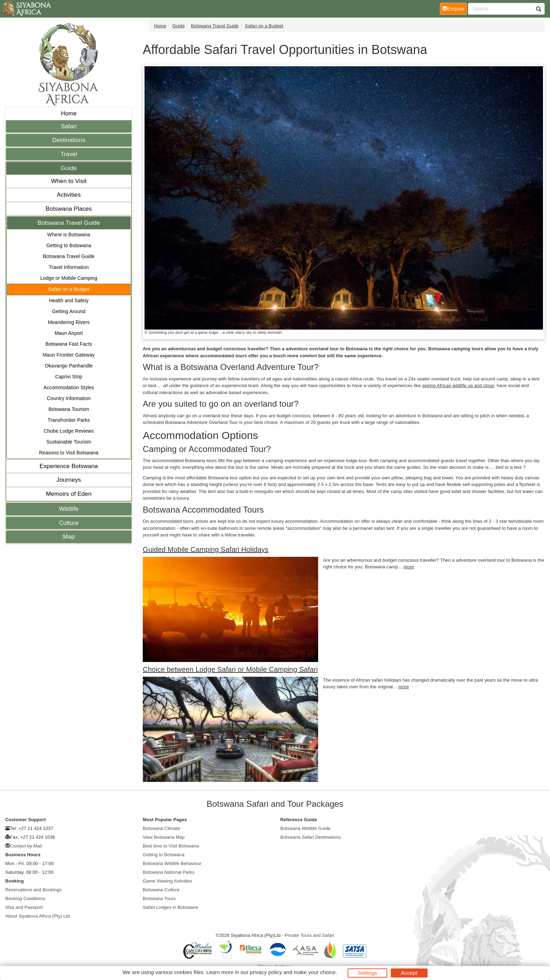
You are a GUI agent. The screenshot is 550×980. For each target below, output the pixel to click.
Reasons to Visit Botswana (69, 453)
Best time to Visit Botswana (171, 846)
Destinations (69, 140)
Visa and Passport (24, 907)
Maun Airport (69, 333)
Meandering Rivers (69, 322)
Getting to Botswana (69, 245)
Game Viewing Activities (167, 881)
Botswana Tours (159, 898)
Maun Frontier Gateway (69, 355)
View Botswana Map (164, 837)
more (409, 567)
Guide (69, 168)
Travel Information (69, 267)
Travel (69, 154)
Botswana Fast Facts (69, 344)
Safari (69, 126)
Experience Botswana (69, 466)
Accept (409, 973)
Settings (367, 973)
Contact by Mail (26, 846)
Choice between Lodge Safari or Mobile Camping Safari (230, 669)
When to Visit (69, 181)
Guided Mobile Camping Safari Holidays (206, 549)
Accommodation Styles (69, 387)
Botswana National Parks (169, 872)
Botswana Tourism (69, 409)
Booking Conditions (25, 898)
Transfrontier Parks (69, 420)
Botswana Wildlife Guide (305, 828)
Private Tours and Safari (310, 935)
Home (69, 113)
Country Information (69, 398)
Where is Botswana (69, 235)
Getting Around (69, 311)
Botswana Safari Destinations (311, 837)
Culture (69, 523)
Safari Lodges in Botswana (170, 907)
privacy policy (266, 972)
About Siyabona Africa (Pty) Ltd (38, 916)
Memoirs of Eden (69, 494)
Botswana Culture (161, 890)
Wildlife (69, 509)
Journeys (69, 480)
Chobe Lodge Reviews (69, 431)
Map (69, 537)
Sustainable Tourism (69, 442)
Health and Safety (69, 300)
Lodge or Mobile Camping (69, 278)
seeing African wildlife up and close (458, 386)
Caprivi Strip (69, 377)
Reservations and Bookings (33, 890)
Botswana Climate (161, 828)
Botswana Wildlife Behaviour (172, 863)
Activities (69, 195)
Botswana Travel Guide (69, 223)
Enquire (455, 8)
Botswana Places (69, 209)
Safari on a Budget (69, 289)
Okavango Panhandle (69, 366)
